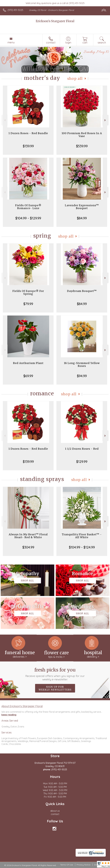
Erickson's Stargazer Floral (55, 21)
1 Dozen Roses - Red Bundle (28, 133)
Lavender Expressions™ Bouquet (82, 207)
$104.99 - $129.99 (28, 218)
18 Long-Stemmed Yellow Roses (82, 364)
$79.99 (28, 304)
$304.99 (28, 547)
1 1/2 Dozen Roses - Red (82, 449)
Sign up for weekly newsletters (55, 688)
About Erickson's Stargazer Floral (22, 706)
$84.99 (82, 218)
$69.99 (28, 376)
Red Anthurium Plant (28, 363)
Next (105, 120)
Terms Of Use (67, 865)
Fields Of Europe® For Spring (28, 292)
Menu (11, 42)
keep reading (9, 715)
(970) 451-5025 (15, 10)
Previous (5, 120)
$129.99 (82, 462)
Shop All (75, 79)
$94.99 (82, 376)
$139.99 (28, 146)
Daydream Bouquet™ (82, 291)
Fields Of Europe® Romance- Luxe (28, 207)
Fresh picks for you (55, 674)
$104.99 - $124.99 (82, 547)
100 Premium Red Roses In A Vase (82, 135)
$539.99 (82, 146)
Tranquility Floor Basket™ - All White (82, 536)
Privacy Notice (84, 865)
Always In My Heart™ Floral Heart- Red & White (28, 536)
